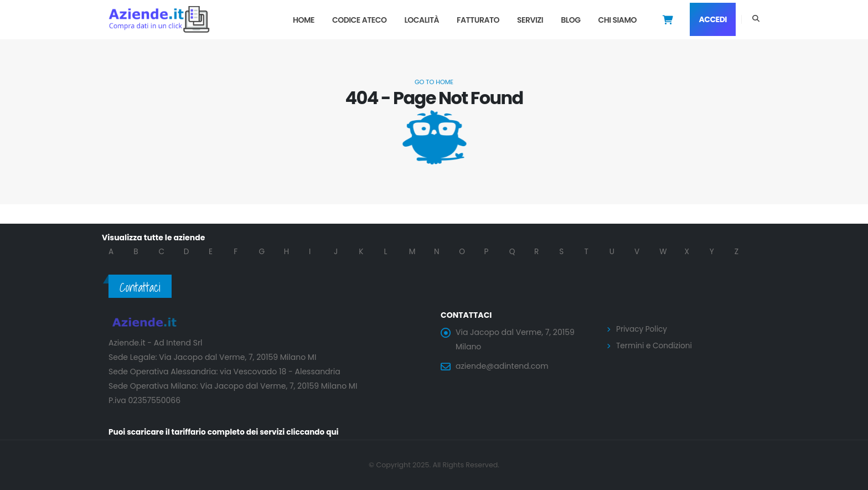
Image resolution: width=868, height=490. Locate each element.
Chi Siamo (617, 20)
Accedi (713, 19)
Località (422, 20)
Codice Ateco (360, 20)
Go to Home (434, 82)
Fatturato (478, 20)
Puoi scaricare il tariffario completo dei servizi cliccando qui (227, 432)
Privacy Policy (642, 329)
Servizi (530, 20)
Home (304, 20)
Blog (570, 20)
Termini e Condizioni (655, 345)
